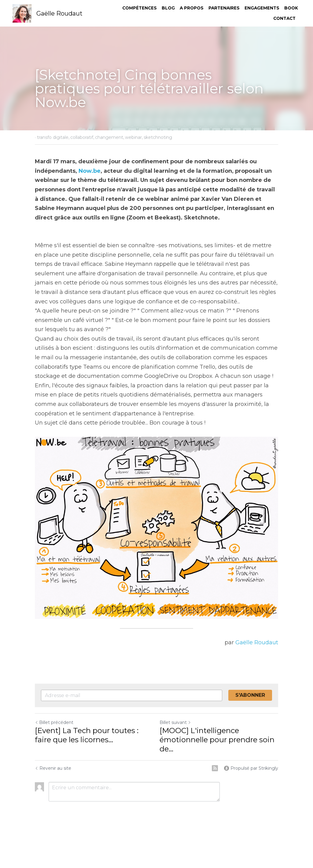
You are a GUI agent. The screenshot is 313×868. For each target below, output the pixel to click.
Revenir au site (53, 768)
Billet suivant (175, 722)
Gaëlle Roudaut (257, 642)
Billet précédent (54, 722)
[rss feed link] (215, 768)
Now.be (90, 171)
